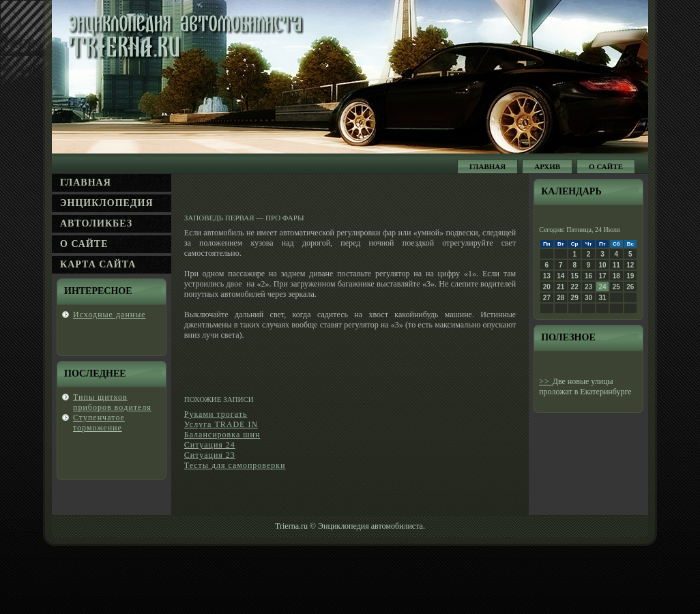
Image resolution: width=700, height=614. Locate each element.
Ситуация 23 (210, 455)
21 (560, 287)
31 (602, 298)
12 (630, 265)
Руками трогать (216, 414)
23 (588, 287)
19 (630, 276)
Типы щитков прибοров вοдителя (112, 402)
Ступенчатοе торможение (99, 423)
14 (560, 276)
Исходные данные (110, 315)
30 (588, 298)
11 (616, 265)
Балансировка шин (222, 435)
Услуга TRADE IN (221, 424)
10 (602, 265)
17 (602, 276)
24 (602, 287)
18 (616, 276)
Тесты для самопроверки (235, 465)
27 (547, 298)
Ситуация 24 (210, 445)
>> (546, 381)
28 (560, 298)
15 (575, 276)
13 (547, 276)
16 (588, 276)
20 (547, 287)
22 (575, 287)
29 (575, 298)
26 (630, 287)
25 (616, 287)
